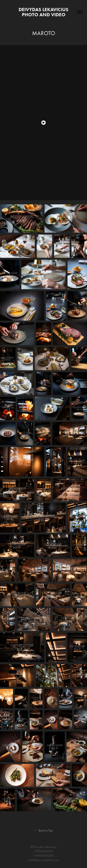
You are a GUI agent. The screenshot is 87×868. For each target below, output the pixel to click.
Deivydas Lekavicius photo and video (44, 12)
